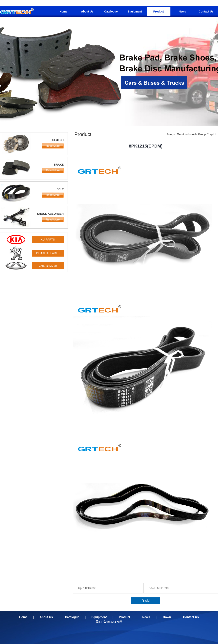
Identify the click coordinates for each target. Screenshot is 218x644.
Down (167, 617)
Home (64, 11)
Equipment (135, 11)
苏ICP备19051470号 (109, 622)
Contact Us (206, 11)
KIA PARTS (48, 240)
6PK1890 (163, 588)
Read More (53, 146)
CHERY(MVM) (48, 266)
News (182, 11)
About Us (87, 11)
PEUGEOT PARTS (48, 253)
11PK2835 (90, 588)
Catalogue (111, 11)
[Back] (146, 601)
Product (159, 11)
